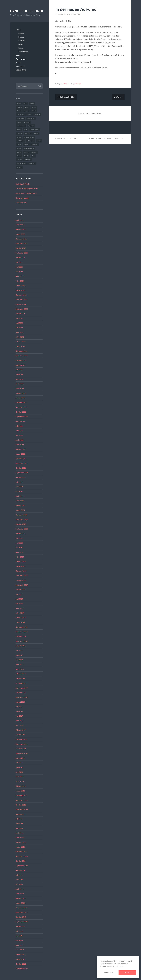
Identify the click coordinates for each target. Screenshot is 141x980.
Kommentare (21, 59)
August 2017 (20, 702)
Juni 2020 (19, 543)
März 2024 (20, 337)
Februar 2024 (21, 342)
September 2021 (22, 473)
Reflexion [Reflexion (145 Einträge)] (34, 145)
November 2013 (22, 912)
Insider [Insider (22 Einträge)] (19, 130)
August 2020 (20, 533)
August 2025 (20, 257)
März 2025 (20, 281)
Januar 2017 (20, 735)
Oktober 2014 (21, 861)
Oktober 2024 (21, 304)
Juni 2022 (19, 431)
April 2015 (20, 833)
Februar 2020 (21, 562)
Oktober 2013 (21, 917)
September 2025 (22, 253)
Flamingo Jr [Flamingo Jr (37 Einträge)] (31, 118)
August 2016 (20, 758)
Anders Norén (105, 139)
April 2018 (20, 665)
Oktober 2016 (21, 749)
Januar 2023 (20, 398)
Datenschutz (21, 70)
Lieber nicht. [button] (109, 972)
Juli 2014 (19, 875)
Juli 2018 (19, 650)
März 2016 (20, 781)
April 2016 (20, 777)
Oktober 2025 (21, 248)
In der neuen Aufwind (76, 9)
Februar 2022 (21, 449)
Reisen (21, 48)
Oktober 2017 (21, 693)
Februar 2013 (21, 955)
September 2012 (22, 969)
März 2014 (20, 894)
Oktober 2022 (21, 412)
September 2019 (22, 585)
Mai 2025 (19, 271)
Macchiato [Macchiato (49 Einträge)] (28, 133)
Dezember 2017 (22, 683)
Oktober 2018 (21, 636)
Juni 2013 (19, 936)
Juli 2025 (19, 262)
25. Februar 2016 (63, 14)
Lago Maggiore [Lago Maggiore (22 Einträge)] (34, 130)
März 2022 (20, 445)
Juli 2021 (19, 482)
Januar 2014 (20, 903)
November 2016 (22, 744)
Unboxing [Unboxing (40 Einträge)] (28, 160)
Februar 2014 (21, 898)
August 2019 (20, 590)
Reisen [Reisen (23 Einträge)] (19, 148)
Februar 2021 (21, 505)
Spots (18, 55)
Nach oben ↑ (119, 139)
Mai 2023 (19, 379)
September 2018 (22, 641)
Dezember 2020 (22, 515)
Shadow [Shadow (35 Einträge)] (34, 152)
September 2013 (22, 922)
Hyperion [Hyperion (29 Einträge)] (31, 126)
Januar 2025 (20, 290)
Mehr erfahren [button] (119, 966)
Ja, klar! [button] (127, 972)
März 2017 (20, 725)
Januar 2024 (20, 346)
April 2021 (20, 496)
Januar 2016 (20, 791)
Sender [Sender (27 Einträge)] (19, 152)
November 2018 (22, 632)
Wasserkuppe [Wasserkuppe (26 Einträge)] (21, 163)
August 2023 (20, 365)
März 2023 (20, 389)
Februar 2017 (21, 730)
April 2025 (20, 276)
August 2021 (20, 477)
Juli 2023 (19, 370)
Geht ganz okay (21, 203)
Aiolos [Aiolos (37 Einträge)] (19, 103)
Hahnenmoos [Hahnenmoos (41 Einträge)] (21, 126)
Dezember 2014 (22, 852)
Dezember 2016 (22, 739)
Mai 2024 (19, 328)
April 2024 (20, 332)
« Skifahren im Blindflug (66, 97)
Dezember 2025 (22, 239)
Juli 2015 (19, 819)
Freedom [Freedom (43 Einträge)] (27, 122)
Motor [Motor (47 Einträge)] (39, 141)
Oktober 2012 (21, 964)
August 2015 (20, 814)
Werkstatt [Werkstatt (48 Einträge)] (32, 163)
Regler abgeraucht (22, 198)
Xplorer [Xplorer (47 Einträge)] (19, 167)
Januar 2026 (20, 234)
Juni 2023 (19, 374)
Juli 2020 (19, 538)
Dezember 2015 (22, 795)
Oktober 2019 (21, 580)
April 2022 (20, 440)
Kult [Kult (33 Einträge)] (25, 130)
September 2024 (22, 309)
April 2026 (20, 220)
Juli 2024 (19, 318)
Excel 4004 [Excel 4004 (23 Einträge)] (20, 118)
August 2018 (20, 646)
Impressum (20, 66)
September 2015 (22, 809)
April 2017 (20, 721)
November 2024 (22, 300)
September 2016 (22, 753)
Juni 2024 (19, 323)
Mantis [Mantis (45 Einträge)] (19, 137)
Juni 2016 (19, 767)
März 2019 (20, 613)
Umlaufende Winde (23, 184)
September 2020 (22, 529)
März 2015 (20, 838)
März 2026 (20, 225)
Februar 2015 (21, 842)
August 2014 (20, 870)
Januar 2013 (20, 959)
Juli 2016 (19, 763)
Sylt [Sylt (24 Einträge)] (33, 156)
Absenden (39, 86)
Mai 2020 (19, 547)
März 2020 (20, 557)
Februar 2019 (21, 618)
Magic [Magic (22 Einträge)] (36, 133)
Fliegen (21, 37)
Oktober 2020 (21, 524)
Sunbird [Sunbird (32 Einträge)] (27, 156)
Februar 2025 (21, 286)
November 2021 (22, 463)
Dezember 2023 (22, 351)
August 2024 (20, 314)
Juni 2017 (19, 711)
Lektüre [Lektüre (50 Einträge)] (19, 133)
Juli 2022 (19, 426)
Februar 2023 (21, 393)
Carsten (77, 14)
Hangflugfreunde (26, 11)
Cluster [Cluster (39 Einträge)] (19, 111)
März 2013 (20, 950)
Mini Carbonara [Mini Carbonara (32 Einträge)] (29, 137)
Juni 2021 (19, 487)
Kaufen (21, 41)
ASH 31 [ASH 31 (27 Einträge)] (19, 107)
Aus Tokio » (118, 97)
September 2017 (22, 697)
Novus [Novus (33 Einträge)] (19, 145)
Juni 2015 (19, 823)
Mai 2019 (19, 604)
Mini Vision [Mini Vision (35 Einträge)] (30, 141)
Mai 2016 (19, 772)
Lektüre (78, 84)
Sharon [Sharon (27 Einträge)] (19, 156)
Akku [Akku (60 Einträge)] (25, 103)
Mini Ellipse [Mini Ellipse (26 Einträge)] (20, 141)
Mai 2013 (19, 941)
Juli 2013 (19, 931)
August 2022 (20, 421)
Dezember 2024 (22, 295)
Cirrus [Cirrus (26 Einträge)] (34, 107)
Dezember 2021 (22, 459)
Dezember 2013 (22, 908)
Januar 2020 (20, 566)
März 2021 (20, 501)
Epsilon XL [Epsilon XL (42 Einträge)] (37, 115)
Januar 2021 (20, 510)
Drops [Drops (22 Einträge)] (34, 111)
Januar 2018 (20, 679)
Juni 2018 (19, 655)
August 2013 (20, 926)
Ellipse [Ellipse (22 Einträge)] (29, 115)
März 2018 (20, 669)
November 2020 (22, 519)
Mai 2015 (19, 828)
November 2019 (22, 576)
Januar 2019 (20, 622)
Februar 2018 (21, 674)
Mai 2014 (19, 884)
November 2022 (22, 407)
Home (18, 30)
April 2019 (20, 608)
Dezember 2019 (22, 571)
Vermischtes (23, 52)
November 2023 (22, 356)
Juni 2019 (19, 599)
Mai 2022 (19, 435)
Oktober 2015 (21, 805)
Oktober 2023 (21, 360)
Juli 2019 (19, 594)
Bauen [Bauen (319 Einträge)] (27, 107)
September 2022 (22, 417)
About (18, 62)
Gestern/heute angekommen (26, 193)
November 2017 (22, 688)
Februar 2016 (21, 786)
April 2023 (20, 384)
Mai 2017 (19, 716)
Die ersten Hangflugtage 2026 (27, 189)
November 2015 (22, 800)
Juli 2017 (19, 707)
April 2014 (20, 889)
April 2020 (20, 552)
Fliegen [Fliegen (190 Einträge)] (19, 122)
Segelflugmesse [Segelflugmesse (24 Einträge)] (29, 148)
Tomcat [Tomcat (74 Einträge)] (19, 160)
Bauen (21, 33)
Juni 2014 (19, 880)
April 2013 (20, 945)
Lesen (21, 44)
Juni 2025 (19, 267)
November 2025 (22, 243)
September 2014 (22, 866)
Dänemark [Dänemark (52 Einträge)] (20, 115)
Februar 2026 (21, 229)
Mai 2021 (19, 491)
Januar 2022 (20, 454)
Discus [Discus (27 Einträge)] (27, 111)
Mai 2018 (19, 660)
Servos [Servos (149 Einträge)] (26, 152)
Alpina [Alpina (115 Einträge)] (32, 103)
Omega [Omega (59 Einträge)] (26, 145)
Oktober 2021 (21, 468)
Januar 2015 (20, 847)
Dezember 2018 (22, 627)
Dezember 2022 (22, 403)
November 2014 (22, 856)
